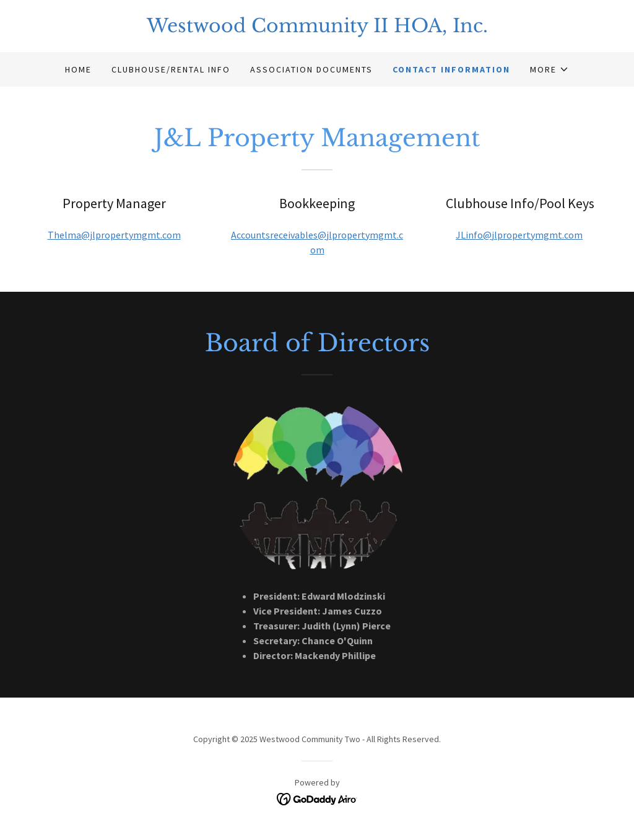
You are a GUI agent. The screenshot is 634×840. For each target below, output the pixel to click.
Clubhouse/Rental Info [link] (171, 69)
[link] (317, 28)
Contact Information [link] (451, 69)
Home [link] (78, 69)
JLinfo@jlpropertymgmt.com (519, 235)
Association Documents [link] (311, 69)
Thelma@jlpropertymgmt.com (114, 235)
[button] (549, 69)
